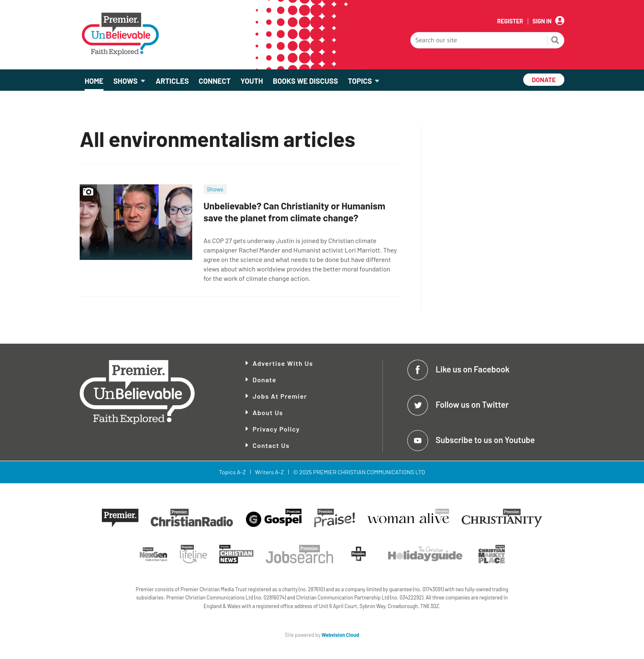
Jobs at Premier (280, 396)
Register (510, 21)
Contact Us (271, 445)
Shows (215, 189)
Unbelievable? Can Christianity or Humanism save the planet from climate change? (294, 212)
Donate (264, 380)
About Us (268, 412)
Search (555, 41)
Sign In (542, 21)
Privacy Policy (276, 429)
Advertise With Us (283, 363)
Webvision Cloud (340, 635)
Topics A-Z (232, 472)
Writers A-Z (269, 472)
